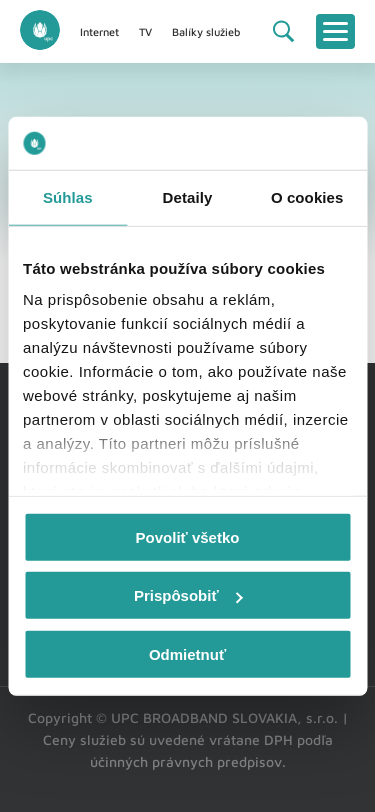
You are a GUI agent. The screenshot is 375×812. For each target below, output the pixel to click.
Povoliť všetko (188, 536)
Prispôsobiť (188, 595)
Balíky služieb (206, 31)
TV (145, 31)
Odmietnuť (187, 653)
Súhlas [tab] (68, 196)
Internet (99, 31)
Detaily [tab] (188, 196)
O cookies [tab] (307, 196)
